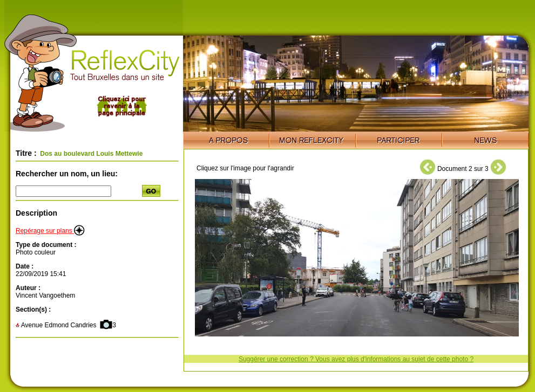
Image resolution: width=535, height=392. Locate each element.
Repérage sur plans (50, 231)
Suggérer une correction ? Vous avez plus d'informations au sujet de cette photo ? (356, 359)
